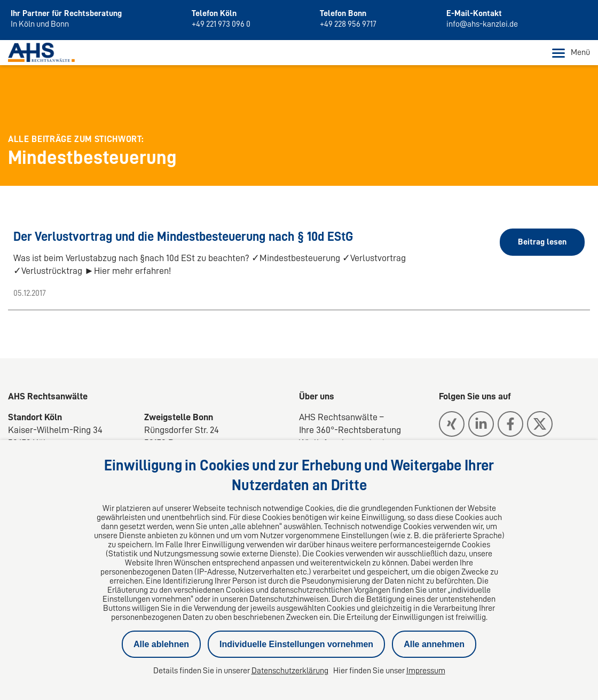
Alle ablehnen (161, 644)
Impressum (426, 671)
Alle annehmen (434, 644)
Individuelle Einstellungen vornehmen (296, 644)
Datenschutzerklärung (290, 671)
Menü (571, 53)
